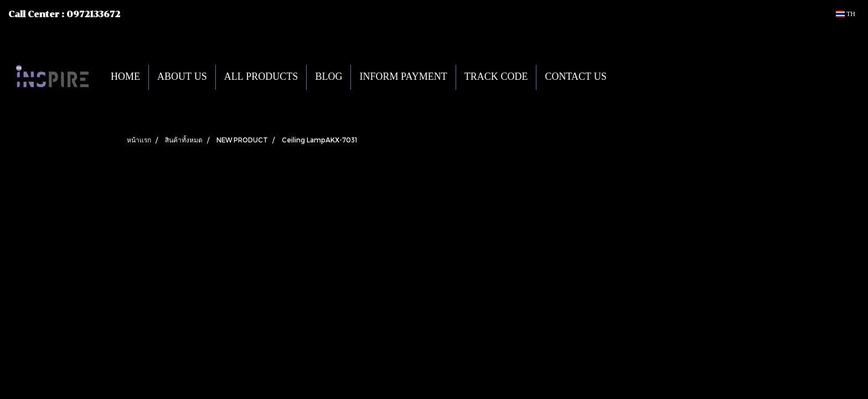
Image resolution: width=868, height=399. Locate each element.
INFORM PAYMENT (403, 77)
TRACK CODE (496, 77)
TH (846, 14)
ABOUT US (182, 77)
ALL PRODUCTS (261, 77)
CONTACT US (575, 77)
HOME (125, 77)
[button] (632, 77)
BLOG (329, 77)
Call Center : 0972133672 (64, 14)
